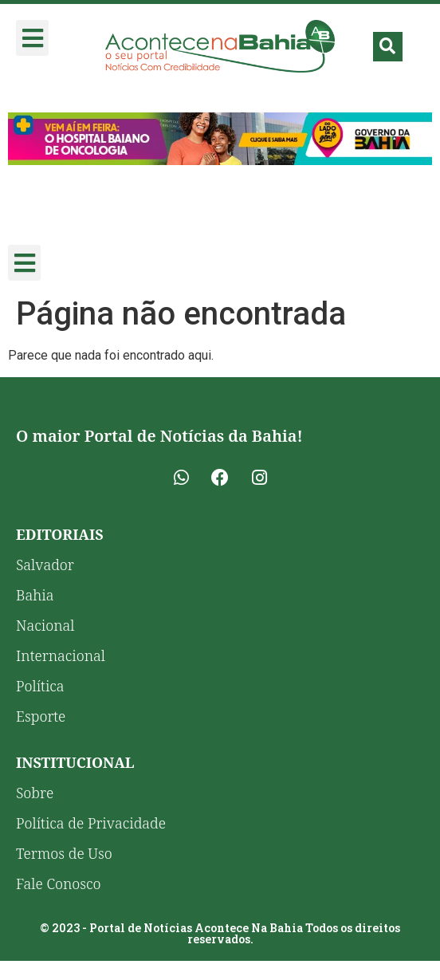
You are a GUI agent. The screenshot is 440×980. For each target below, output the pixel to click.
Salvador (45, 565)
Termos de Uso (64, 853)
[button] (32, 38)
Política (40, 686)
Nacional (45, 625)
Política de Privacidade (91, 823)
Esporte (41, 716)
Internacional (61, 655)
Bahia (35, 595)
